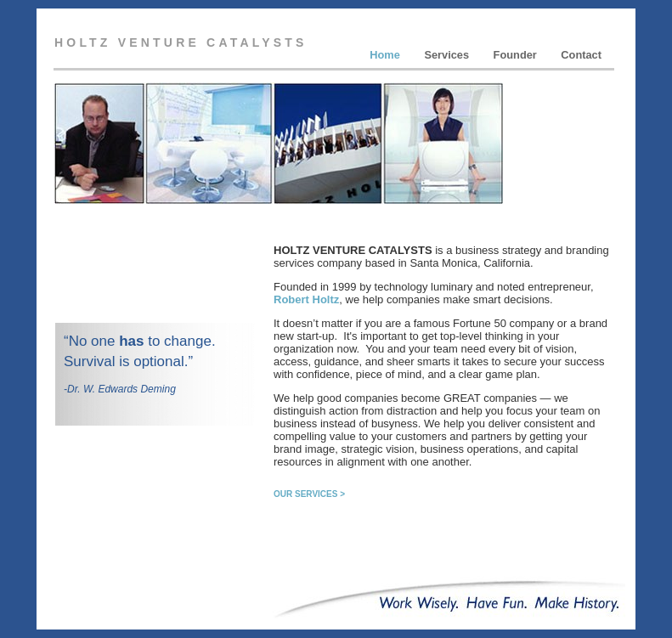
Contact (581, 55)
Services (448, 55)
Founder (517, 55)
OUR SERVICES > (309, 494)
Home (386, 55)
